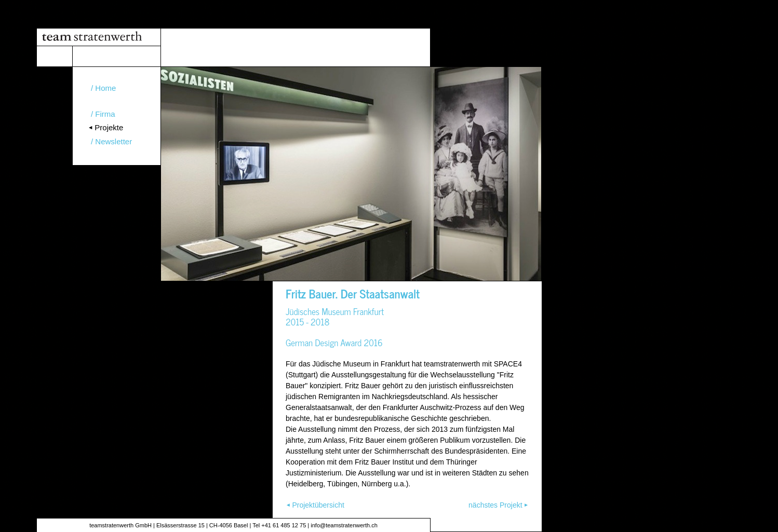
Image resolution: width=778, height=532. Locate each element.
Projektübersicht (318, 505)
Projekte (109, 127)
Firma (105, 114)
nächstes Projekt (495, 505)
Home (105, 88)
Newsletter (113, 141)
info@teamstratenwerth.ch (344, 525)
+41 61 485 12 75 (284, 525)
